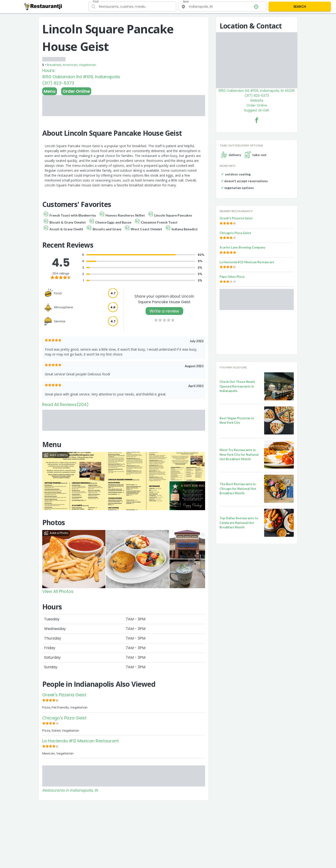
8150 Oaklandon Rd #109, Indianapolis (81, 77)
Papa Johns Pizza (232, 277)
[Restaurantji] (43, 6)
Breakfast (54, 65)
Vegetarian (87, 65)
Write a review (164, 311)
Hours (48, 70)
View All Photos (58, 591)
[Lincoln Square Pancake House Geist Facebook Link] (257, 120)
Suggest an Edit (257, 110)
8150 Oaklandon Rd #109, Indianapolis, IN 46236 (257, 91)
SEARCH (300, 7)
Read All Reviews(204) (65, 404)
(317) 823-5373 (58, 83)
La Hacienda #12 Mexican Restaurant (80, 741)
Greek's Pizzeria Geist (64, 695)
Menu (50, 91)
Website (257, 100)
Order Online (76, 91)
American (70, 65)
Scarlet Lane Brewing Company (242, 247)
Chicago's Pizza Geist (64, 718)
